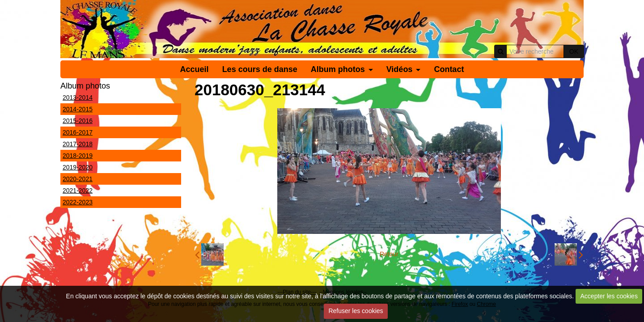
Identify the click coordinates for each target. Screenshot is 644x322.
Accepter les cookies (609, 296)
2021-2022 (78, 191)
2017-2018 (78, 144)
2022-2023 (78, 202)
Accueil (195, 69)
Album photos (338, 69)
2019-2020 (78, 167)
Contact (449, 69)
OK (574, 51)
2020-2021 (78, 179)
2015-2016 (78, 121)
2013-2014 (78, 97)
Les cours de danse (260, 69)
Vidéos (400, 69)
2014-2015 (78, 109)
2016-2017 (78, 132)
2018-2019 (78, 156)
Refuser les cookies (356, 311)
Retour (389, 254)
